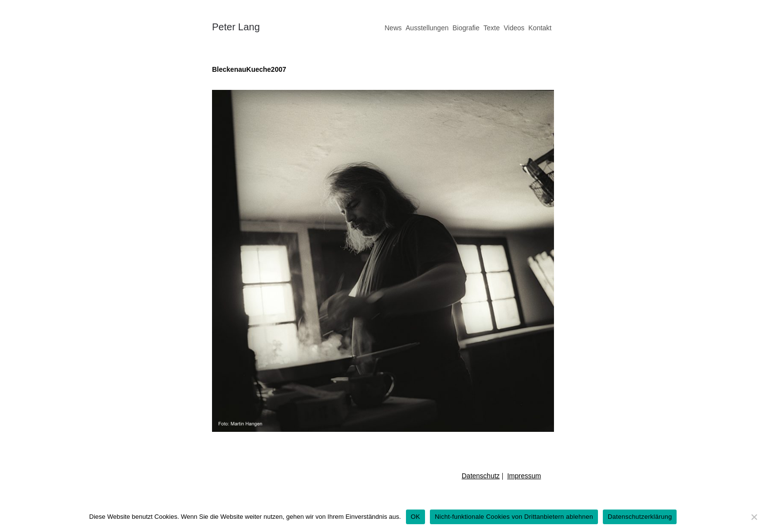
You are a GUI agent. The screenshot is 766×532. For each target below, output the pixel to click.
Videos (514, 28)
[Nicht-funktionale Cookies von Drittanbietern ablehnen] (754, 517)
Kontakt (540, 28)
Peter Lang (236, 27)
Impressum (524, 476)
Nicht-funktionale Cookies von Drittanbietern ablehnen (514, 517)
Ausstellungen (427, 28)
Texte (491, 28)
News (393, 28)
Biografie (466, 28)
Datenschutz (481, 476)
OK (415, 517)
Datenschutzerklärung (640, 517)
